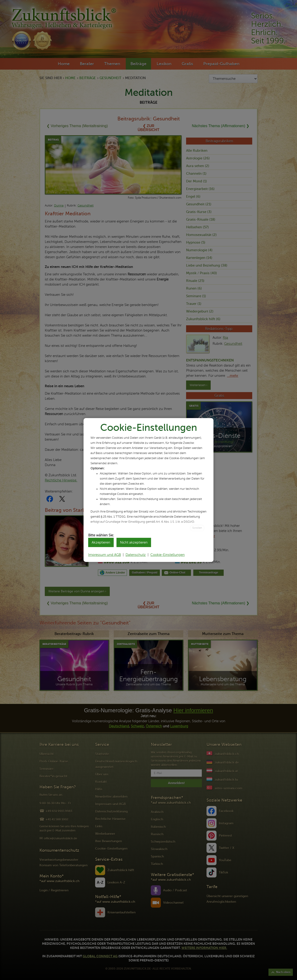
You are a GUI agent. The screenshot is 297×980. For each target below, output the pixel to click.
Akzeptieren (101, 542)
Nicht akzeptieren (134, 542)
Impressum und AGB (105, 555)
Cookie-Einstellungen (168, 555)
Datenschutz (136, 555)
